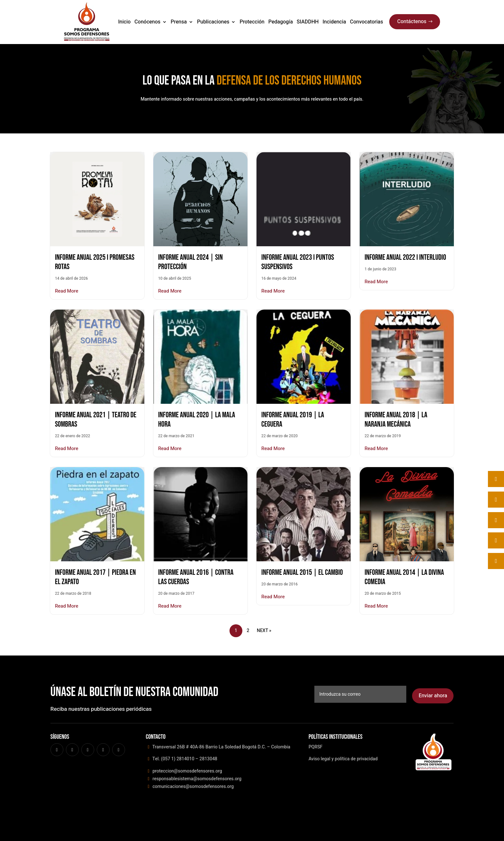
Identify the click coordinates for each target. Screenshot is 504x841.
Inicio (124, 22)
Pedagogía (281, 22)
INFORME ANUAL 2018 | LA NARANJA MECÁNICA (396, 420)
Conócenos (147, 22)
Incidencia (334, 22)
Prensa (179, 22)
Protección (252, 22)
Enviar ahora (433, 696)
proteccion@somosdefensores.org (187, 771)
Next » (264, 631)
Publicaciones (213, 22)
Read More (67, 291)
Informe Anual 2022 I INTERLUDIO (405, 257)
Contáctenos (412, 22)
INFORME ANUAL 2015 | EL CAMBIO (302, 572)
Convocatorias (367, 22)
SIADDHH (308, 22)
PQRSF (315, 747)
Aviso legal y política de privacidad (343, 759)
